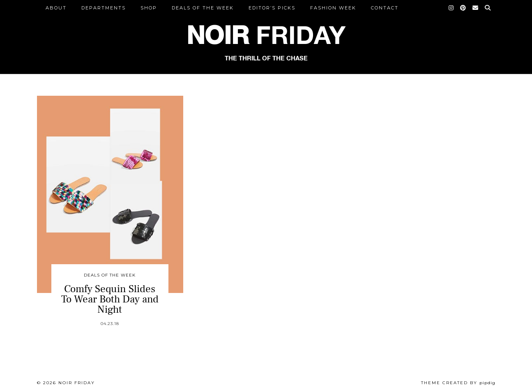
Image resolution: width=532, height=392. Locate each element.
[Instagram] (451, 8)
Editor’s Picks (272, 8)
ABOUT (56, 8)
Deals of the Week (203, 8)
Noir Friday (77, 383)
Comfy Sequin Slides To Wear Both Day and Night (110, 299)
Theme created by (458, 383)
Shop (149, 8)
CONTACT (385, 8)
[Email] (476, 8)
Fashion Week (333, 8)
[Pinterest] (463, 8)
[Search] (488, 8)
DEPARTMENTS (104, 8)
